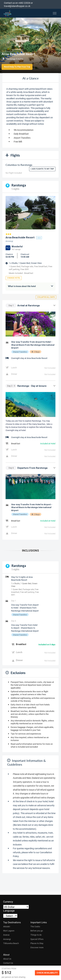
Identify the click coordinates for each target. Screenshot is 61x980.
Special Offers (37, 939)
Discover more (37, 947)
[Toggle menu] (55, 13)
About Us (7, 959)
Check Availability (47, 973)
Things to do (36, 935)
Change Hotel (14, 278)
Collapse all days (46, 297)
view (39, 238)
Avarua (6, 935)
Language (9, 911)
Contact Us (8, 963)
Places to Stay (37, 943)
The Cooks (35, 926)
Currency (8, 902)
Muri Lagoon (9, 931)
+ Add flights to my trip (42, 169)
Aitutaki (7, 926)
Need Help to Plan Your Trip (17, 67)
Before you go (37, 931)
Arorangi (7, 939)
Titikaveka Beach (11, 943)
